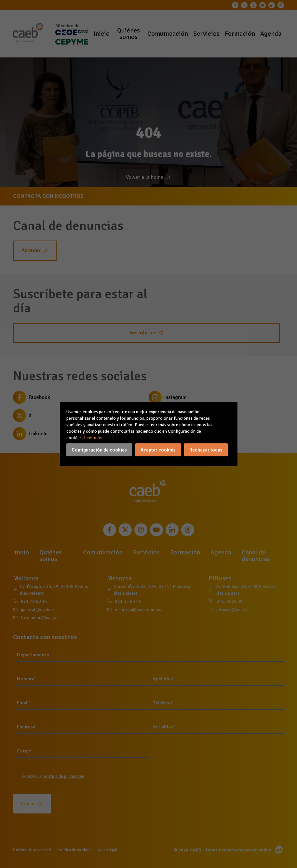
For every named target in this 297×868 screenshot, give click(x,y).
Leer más (93, 438)
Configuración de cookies (99, 450)
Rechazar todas (206, 450)
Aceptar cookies (158, 450)
